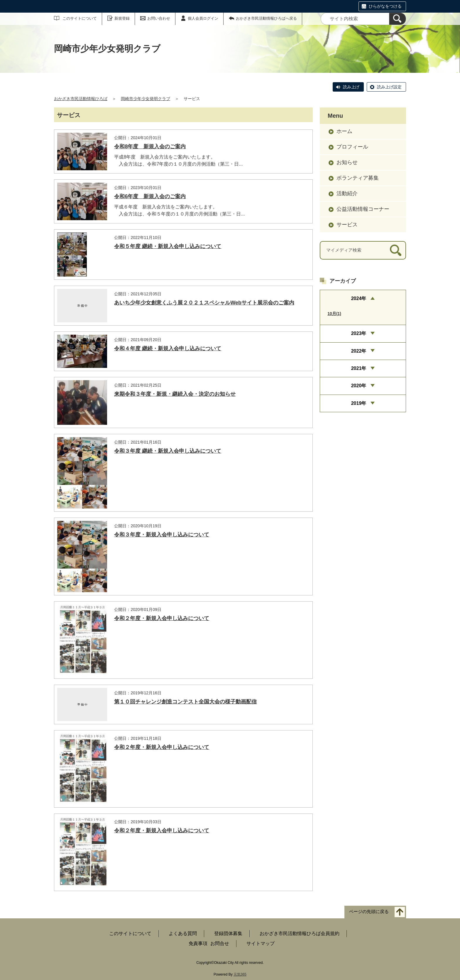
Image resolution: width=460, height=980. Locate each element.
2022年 (359, 351)
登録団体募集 (228, 933)
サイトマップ (261, 943)
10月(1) (334, 314)
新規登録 (122, 18)
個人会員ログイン (203, 18)
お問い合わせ (159, 18)
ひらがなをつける (385, 6)
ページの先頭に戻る (369, 912)
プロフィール (352, 147)
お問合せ (220, 943)
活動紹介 (347, 193)
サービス (347, 225)
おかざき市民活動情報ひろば (81, 99)
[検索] (398, 19)
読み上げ (351, 87)
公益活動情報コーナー (363, 209)
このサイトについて (80, 18)
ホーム (344, 131)
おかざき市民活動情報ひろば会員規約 (300, 933)
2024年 (359, 298)
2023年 (359, 333)
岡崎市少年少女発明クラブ (146, 99)
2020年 (359, 386)
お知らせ (347, 162)
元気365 (240, 974)
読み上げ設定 (389, 87)
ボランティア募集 (358, 178)
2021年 (359, 368)
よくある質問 (183, 933)
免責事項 (198, 943)
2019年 (359, 403)
